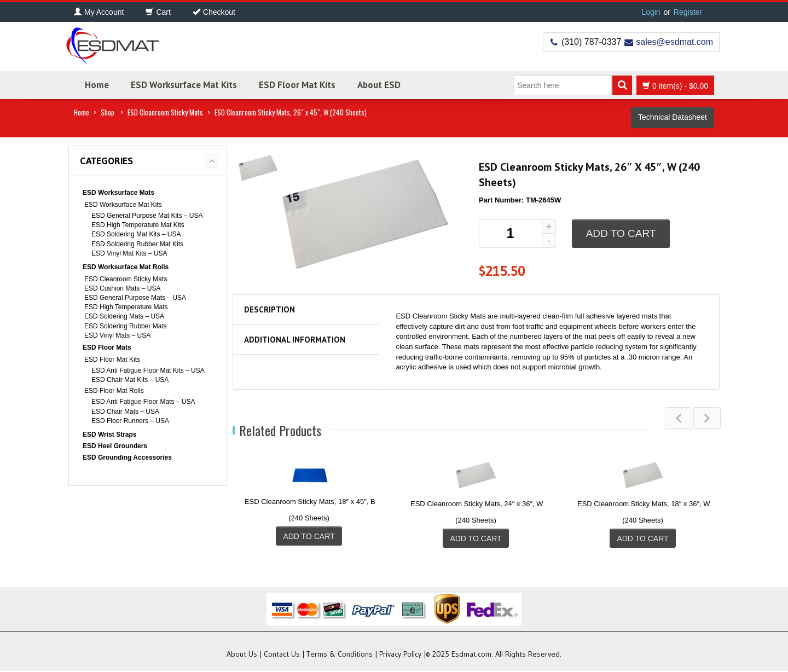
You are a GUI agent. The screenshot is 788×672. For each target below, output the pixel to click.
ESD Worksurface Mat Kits (184, 85)
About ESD (379, 85)
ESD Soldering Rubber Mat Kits (137, 244)
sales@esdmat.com (674, 42)
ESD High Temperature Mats (126, 307)
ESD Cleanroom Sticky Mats (165, 112)
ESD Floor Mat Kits (297, 85)
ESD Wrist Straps (109, 435)
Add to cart (621, 233)
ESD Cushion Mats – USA (122, 288)
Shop (108, 112)
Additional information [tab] (295, 340)
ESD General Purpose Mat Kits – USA (147, 216)
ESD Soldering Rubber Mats (126, 326)
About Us (242, 655)
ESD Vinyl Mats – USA (117, 335)
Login (651, 12)
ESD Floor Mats (107, 347)
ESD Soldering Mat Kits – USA (136, 234)
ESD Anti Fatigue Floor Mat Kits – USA (148, 370)
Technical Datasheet (673, 117)
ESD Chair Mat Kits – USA (130, 380)
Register (688, 12)
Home (97, 85)
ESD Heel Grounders (115, 446)
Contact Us (282, 655)
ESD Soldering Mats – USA (124, 316)
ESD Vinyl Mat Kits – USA (129, 253)
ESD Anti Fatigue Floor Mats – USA (143, 402)
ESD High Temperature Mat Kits (138, 225)
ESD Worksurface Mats (118, 193)
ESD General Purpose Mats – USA (135, 298)
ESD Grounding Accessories (127, 457)
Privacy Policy (400, 655)
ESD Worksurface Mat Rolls (126, 267)
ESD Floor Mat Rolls (114, 391)
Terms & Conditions (340, 655)
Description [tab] (270, 309)
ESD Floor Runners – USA (130, 421)
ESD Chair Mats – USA (125, 412)
